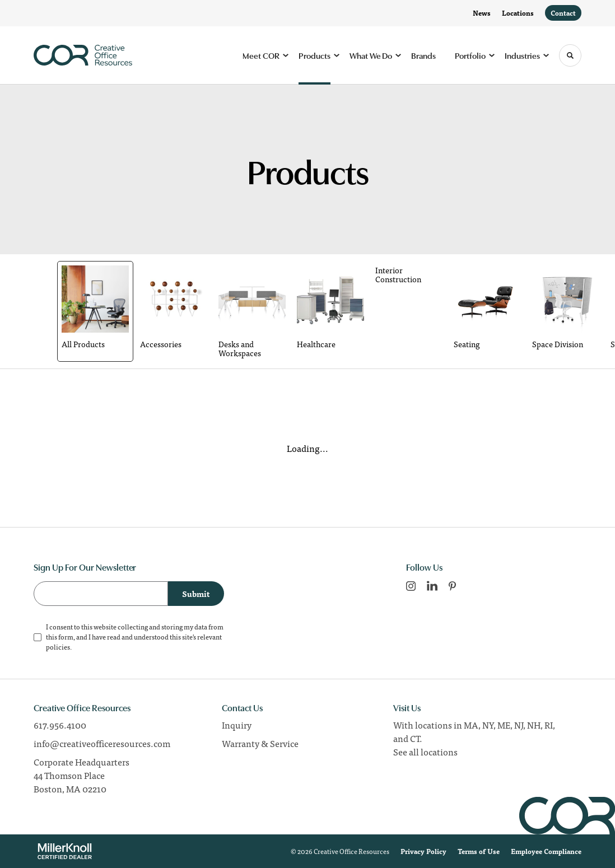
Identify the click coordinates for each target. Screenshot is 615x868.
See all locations (425, 752)
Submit (196, 594)
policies (58, 647)
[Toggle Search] (570, 55)
